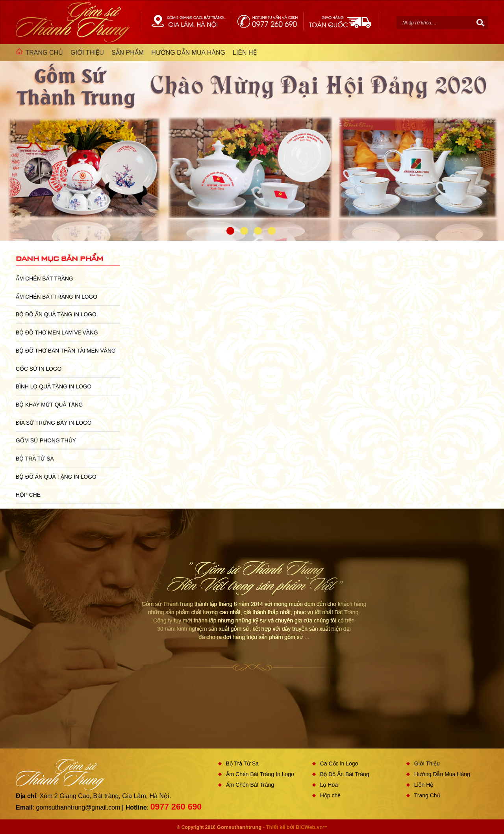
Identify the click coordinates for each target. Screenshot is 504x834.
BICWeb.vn (309, 827)
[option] (252, 142)
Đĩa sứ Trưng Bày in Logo (54, 423)
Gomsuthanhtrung (239, 827)
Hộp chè (28, 495)
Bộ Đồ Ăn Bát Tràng (345, 774)
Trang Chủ (427, 795)
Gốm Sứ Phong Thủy (46, 440)
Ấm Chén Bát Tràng (44, 279)
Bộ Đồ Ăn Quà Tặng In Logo (56, 314)
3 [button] (258, 231)
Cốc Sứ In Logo (39, 369)
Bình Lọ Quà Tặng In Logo (54, 386)
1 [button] (230, 231)
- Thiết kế (275, 827)
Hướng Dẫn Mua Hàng (442, 774)
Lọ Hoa (329, 785)
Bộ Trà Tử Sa (35, 459)
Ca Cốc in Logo (339, 763)
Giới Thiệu (427, 763)
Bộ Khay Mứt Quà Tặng (49, 405)
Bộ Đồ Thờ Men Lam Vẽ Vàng (57, 332)
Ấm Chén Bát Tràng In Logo (57, 297)
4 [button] (272, 231)
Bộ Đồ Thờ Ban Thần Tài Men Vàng (66, 351)
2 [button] (244, 231)
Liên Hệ (424, 785)
